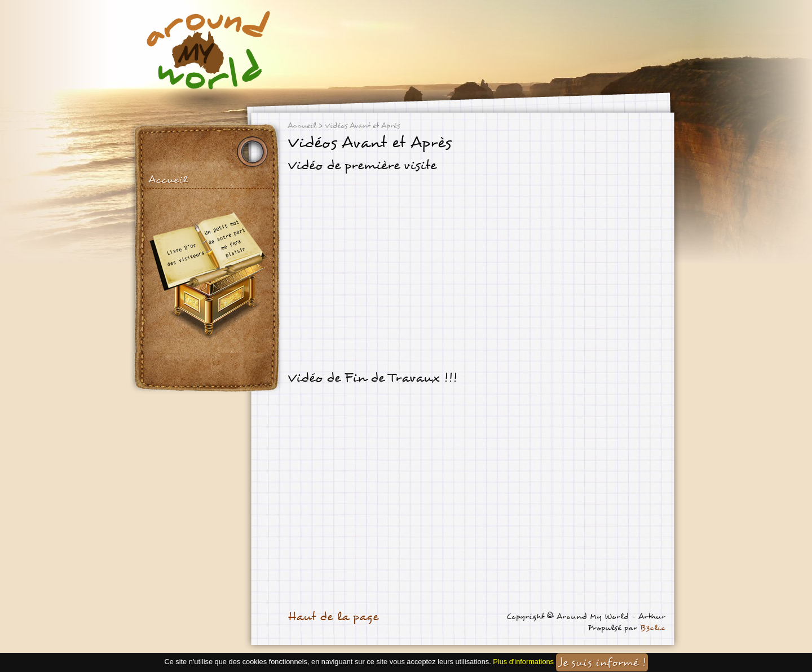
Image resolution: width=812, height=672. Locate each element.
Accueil (168, 180)
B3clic (653, 628)
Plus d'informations (523, 662)
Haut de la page (333, 617)
